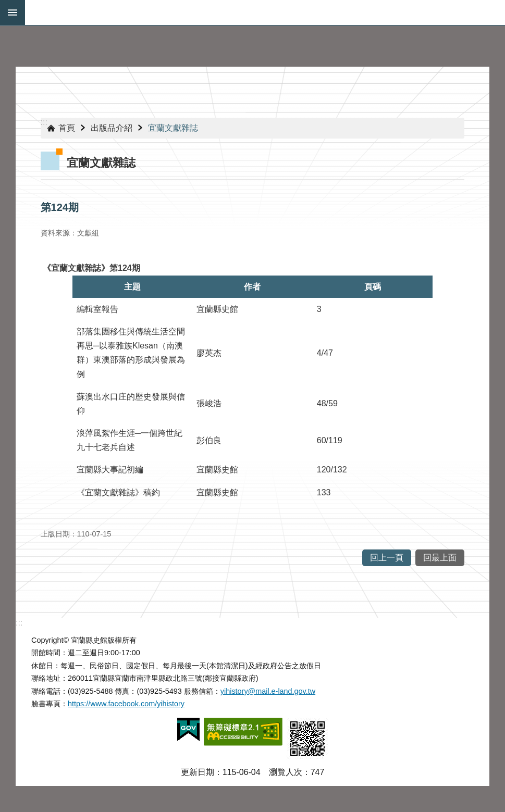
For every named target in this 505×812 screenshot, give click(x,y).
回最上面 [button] (440, 558)
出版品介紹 (112, 128)
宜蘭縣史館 (265, 13)
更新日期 (198, 772)
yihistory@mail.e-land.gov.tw (268, 691)
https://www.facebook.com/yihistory (126, 704)
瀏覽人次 (286, 772)
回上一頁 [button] (387, 558)
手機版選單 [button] (13, 13)
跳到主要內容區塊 (5, 5)
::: (44, 122)
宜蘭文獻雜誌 (173, 128)
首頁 (67, 128)
